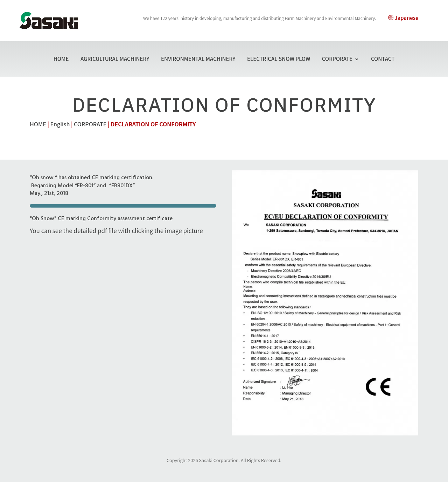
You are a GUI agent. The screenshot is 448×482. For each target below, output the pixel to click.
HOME (61, 59)
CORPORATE (341, 59)
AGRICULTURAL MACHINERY (115, 59)
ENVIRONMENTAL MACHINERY (198, 59)
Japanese (403, 18)
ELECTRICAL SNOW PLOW (279, 59)
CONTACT (383, 59)
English (60, 124)
